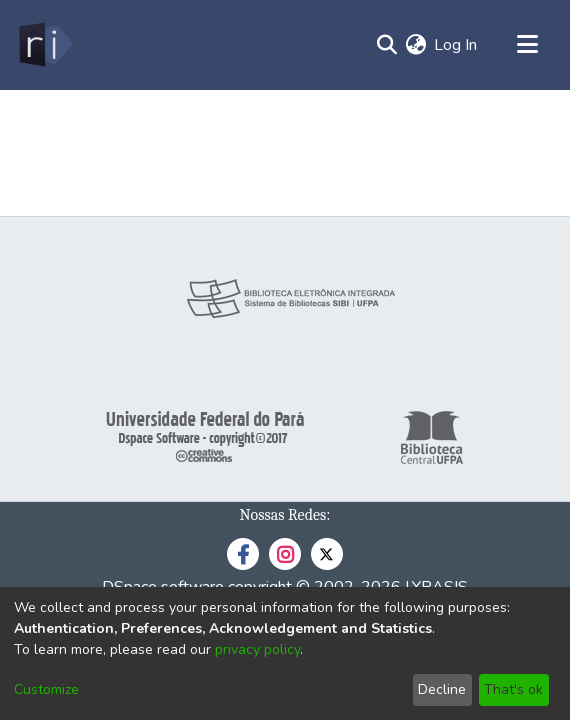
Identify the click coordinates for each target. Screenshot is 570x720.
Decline (442, 689)
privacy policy (257, 649)
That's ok (513, 689)
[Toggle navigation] (527, 45)
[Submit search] (386, 45)
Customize (46, 689)
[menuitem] (415, 45)
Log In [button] (456, 45)
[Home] (44, 45)
